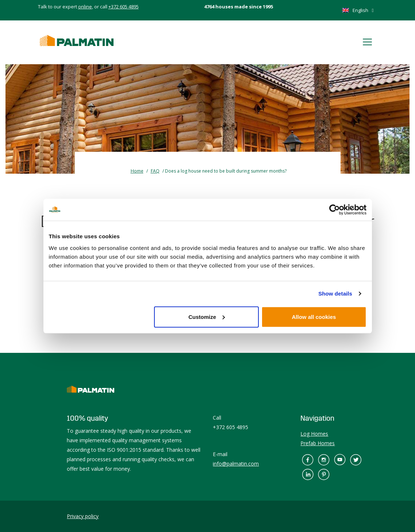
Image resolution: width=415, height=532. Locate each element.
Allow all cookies (314, 317)
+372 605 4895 (124, 7)
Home (137, 171)
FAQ (155, 171)
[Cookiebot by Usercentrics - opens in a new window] (335, 210)
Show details (335, 294)
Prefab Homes (318, 443)
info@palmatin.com (236, 464)
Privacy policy (83, 516)
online (85, 7)
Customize (207, 317)
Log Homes (314, 434)
